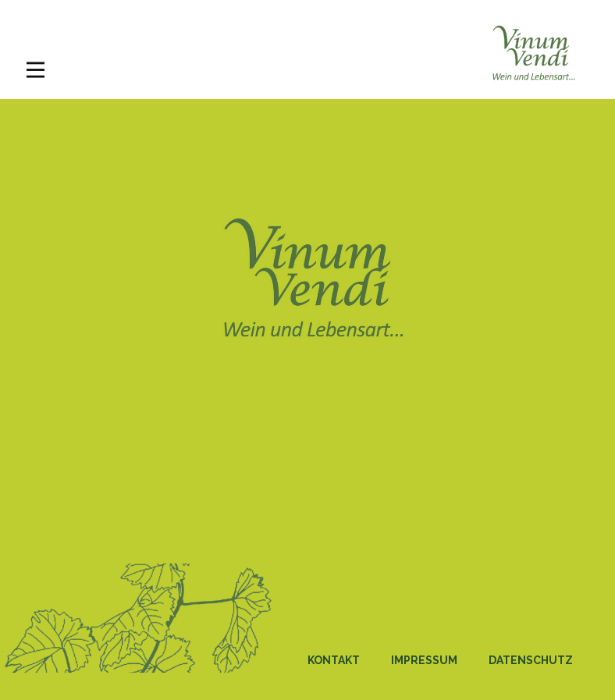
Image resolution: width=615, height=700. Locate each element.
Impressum (424, 660)
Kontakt (334, 660)
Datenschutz (531, 660)
